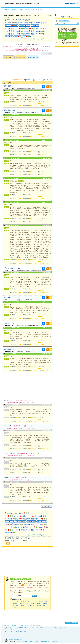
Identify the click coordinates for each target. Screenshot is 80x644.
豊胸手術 (38, 603)
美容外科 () (23, 527)
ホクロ (14, 601)
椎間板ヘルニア (22, 603)
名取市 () (20, 34)
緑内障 (22, 601)
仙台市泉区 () (25, 26)
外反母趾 (23, 606)
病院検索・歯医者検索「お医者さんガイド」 (19, 640)
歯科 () (9, 530)
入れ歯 (14, 608)
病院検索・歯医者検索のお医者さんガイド (72, 3)
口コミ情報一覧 (10, 57)
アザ (13, 606)
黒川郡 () (39, 34)
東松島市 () (30, 34)
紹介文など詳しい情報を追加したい (40, 628)
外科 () (8, 524)
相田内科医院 (8, 86)
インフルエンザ (30, 606)
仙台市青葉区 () (12, 23)
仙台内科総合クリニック (11, 110)
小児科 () (42, 516)
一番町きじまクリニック (11, 323)
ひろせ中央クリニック (10, 297)
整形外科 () (18, 524)
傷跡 (44, 606)
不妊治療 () (30, 530)
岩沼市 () (10, 28)
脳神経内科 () (19, 516)
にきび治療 (39, 606)
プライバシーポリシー (35, 641)
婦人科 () (10, 522)
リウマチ (33, 601)
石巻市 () (35, 26)
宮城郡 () (18, 37)
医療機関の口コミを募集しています (67, 36)
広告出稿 (50, 641)
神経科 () (42, 522)
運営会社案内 (44, 641)
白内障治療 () (10, 533)
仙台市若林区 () (40, 23)
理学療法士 (45, 601)
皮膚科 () (31, 519)
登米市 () (10, 34)
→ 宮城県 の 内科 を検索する (39, 39)
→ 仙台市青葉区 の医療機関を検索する (37, 535)
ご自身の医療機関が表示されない (23, 628)
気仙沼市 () (41, 28)
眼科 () (22, 519)
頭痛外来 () (40, 530)
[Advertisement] (27, 385)
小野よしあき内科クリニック (12, 268)
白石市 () (19, 31)
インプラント (31, 603)
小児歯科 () (20, 530)
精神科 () (31, 522)
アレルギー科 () (31, 516)
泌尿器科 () (43, 527)
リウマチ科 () (11, 527)
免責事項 (27, 641)
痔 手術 (27, 601)
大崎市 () (20, 28)
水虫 (18, 601)
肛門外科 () (33, 527)
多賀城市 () (29, 31)
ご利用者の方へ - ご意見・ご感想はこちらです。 (18, 632)
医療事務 (14, 603)
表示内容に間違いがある (55, 628)
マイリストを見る (69, 17)
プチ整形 (39, 601)
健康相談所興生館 (9, 349)
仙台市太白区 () (12, 26)
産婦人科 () (42, 519)
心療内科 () (21, 522)
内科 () (9, 516)
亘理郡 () (26, 37)
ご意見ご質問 (55, 641)
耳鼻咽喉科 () (11, 519)
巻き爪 (18, 606)
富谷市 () (40, 31)
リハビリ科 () (41, 524)
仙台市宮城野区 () (26, 23)
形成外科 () (29, 524)
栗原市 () (30, 28)
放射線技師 (44, 603)
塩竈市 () (10, 31)
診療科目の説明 (22, 57)
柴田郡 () (9, 37)
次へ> (49, 53)
